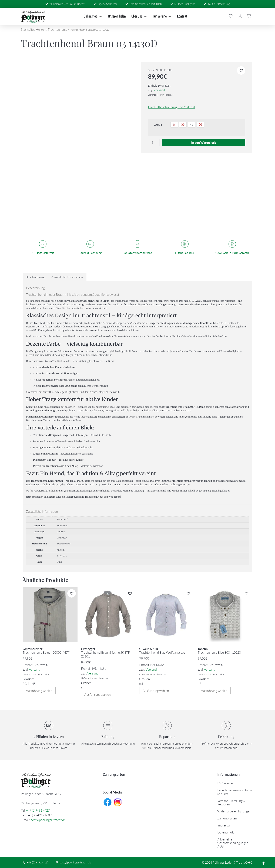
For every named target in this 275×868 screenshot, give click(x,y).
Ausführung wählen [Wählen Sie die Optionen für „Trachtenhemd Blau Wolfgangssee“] (156, 691)
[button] (241, 70)
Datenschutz (226, 832)
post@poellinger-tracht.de (48, 820)
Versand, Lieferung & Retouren (231, 802)
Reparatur (167, 736)
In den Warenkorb (204, 143)
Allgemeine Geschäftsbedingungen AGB (233, 843)
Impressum (225, 825)
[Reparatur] (167, 725)
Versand (159, 90)
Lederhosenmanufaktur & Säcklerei (234, 792)
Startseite (27, 29)
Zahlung (108, 736)
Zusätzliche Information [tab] (67, 277)
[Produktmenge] (154, 143)
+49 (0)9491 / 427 (38, 810)
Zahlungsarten (227, 818)
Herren (41, 29)
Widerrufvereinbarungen (234, 811)
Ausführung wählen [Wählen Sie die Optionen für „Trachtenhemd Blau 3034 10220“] (214, 691)
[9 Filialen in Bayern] (49, 725)
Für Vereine (225, 783)
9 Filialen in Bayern (49, 736)
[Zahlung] (108, 725)
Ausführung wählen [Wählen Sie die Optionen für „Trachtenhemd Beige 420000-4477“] (39, 691)
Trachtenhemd (58, 29)
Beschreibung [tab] (35, 277)
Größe (158, 125)
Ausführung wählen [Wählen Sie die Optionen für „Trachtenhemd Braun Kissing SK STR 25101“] (98, 694)
